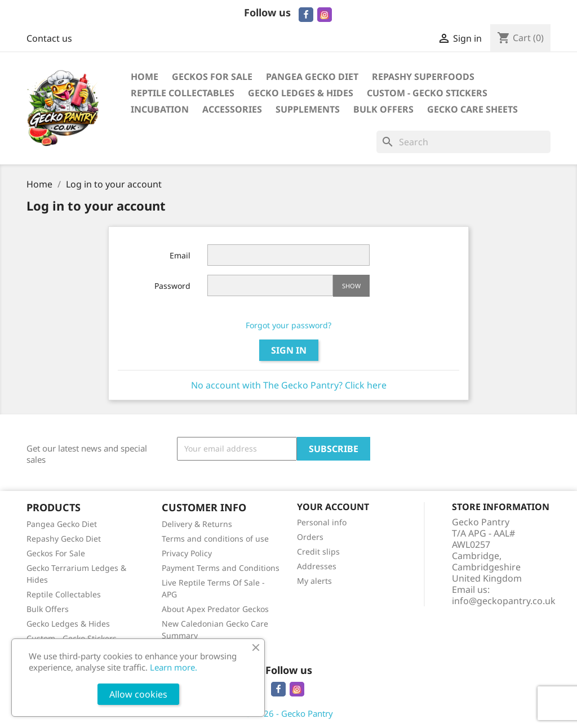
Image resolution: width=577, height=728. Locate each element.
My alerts (314, 581)
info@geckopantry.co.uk (504, 601)
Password (172, 286)
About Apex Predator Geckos (215, 609)
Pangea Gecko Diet (312, 77)
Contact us (49, 38)
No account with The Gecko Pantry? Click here (289, 385)
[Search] (463, 142)
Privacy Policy (187, 553)
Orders (310, 537)
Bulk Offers (383, 109)
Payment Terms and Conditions (221, 568)
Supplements (308, 109)
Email (180, 255)
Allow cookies (138, 694)
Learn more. (174, 667)
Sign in (289, 350)
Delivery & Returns (197, 524)
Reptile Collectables (183, 93)
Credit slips (318, 551)
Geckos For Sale (212, 77)
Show (351, 286)
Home (145, 77)
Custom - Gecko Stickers (427, 93)
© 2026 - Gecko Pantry (289, 713)
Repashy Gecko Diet (64, 539)
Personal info (322, 522)
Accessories (232, 109)
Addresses (317, 566)
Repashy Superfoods (423, 77)
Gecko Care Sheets (472, 109)
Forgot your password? (288, 325)
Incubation (160, 109)
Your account (333, 507)
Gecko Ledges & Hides (301, 93)
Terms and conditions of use (215, 539)
